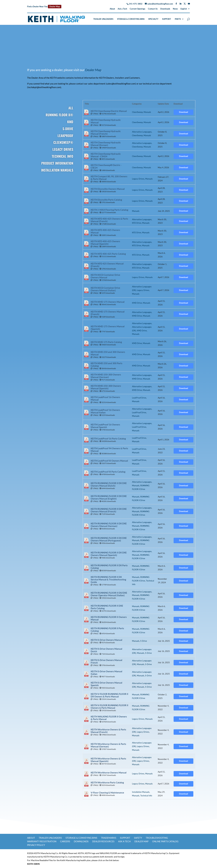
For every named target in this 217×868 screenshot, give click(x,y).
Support (167, 19)
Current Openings (138, 9)
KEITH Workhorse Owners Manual (109, 773)
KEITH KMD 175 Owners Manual (108, 302)
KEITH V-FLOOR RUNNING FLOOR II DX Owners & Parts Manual (109, 695)
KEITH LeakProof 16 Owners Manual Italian (105, 411)
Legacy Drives (138, 179)
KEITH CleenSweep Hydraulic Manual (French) (106, 133)
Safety (138, 838)
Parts (178, 19)
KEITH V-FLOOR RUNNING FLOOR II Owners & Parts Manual (109, 707)
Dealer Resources (103, 841)
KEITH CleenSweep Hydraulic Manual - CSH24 (106, 155)
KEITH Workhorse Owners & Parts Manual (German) (108, 745)
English (184, 9)
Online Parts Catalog (165, 841)
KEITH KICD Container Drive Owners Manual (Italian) (105, 289)
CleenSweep (137, 112)
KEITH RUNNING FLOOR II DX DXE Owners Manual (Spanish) (109, 554)
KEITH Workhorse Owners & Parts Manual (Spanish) (108, 760)
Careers (65, 841)
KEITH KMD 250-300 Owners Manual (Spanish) (106, 387)
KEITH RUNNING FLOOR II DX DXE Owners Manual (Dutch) (109, 484)
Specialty (153, 19)
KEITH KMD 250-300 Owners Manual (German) (106, 376)
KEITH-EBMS (33, 864)
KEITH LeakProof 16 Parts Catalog (108, 439)
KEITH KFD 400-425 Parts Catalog (108, 254)
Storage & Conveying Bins (131, 19)
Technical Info (146, 796)
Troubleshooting (157, 838)
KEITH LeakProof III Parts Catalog (108, 472)
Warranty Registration (42, 841)
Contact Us (153, 9)
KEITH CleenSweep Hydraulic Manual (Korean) (106, 144)
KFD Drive (137, 223)
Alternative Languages (142, 132)
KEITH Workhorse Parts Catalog (107, 783)
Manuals (147, 112)
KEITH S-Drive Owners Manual (106, 640)
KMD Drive (137, 303)
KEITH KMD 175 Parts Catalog (106, 342)
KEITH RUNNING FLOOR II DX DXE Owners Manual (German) (109, 525)
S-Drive (144, 641)
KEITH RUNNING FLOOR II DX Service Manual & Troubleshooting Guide (108, 580)
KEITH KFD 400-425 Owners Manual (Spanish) (105, 243)
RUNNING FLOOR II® (59, 115)
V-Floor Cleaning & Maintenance (107, 793)
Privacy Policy (36, 845)
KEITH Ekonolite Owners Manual (108, 189)
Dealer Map (55, 6)
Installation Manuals (141, 792)
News (175, 9)
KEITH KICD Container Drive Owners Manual (105, 276)
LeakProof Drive (139, 398)
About (112, 9)
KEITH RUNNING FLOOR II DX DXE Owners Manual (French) (109, 510)
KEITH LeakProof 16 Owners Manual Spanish (105, 426)
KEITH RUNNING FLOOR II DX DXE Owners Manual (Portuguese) (109, 539)
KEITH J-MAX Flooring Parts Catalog (109, 210)
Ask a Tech (122, 9)
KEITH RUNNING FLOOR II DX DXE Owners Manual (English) (109, 497)
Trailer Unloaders (103, 19)
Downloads (165, 9)
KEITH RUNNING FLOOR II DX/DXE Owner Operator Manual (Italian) (109, 594)
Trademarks (109, 838)
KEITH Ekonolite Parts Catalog (106, 200)
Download (183, 112)
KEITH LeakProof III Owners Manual (109, 461)
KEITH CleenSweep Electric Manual (109, 111)
